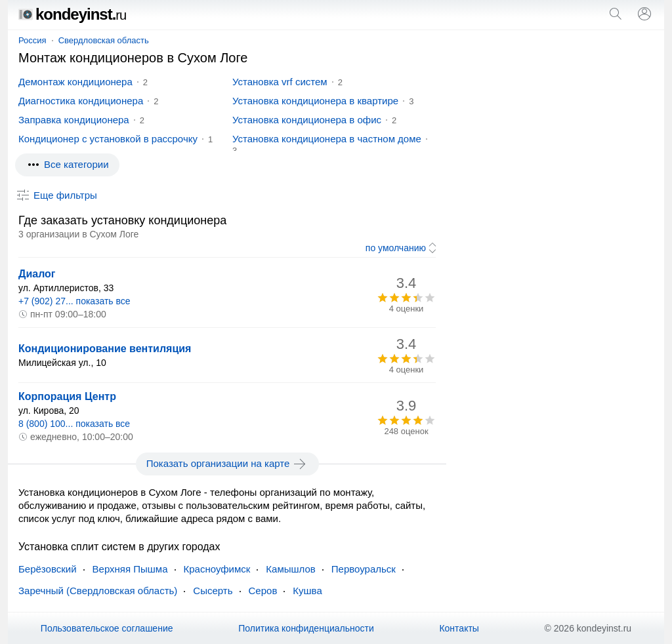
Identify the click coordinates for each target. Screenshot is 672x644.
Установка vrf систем (280, 82)
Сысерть (213, 591)
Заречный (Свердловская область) (98, 591)
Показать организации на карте (227, 464)
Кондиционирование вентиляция (105, 349)
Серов (263, 591)
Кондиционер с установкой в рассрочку (108, 139)
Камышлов (290, 569)
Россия (32, 40)
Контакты (459, 628)
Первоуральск (364, 569)
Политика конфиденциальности (306, 628)
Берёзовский (48, 569)
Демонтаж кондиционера (75, 82)
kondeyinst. (72, 14)
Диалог (37, 274)
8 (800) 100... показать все (74, 424)
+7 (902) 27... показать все (74, 301)
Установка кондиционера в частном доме (327, 139)
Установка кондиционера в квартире (315, 101)
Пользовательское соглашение (107, 628)
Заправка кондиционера (74, 120)
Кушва (307, 591)
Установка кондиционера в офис (307, 120)
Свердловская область (104, 40)
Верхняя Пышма (130, 569)
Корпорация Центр (67, 396)
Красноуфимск (217, 569)
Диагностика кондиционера (81, 101)
